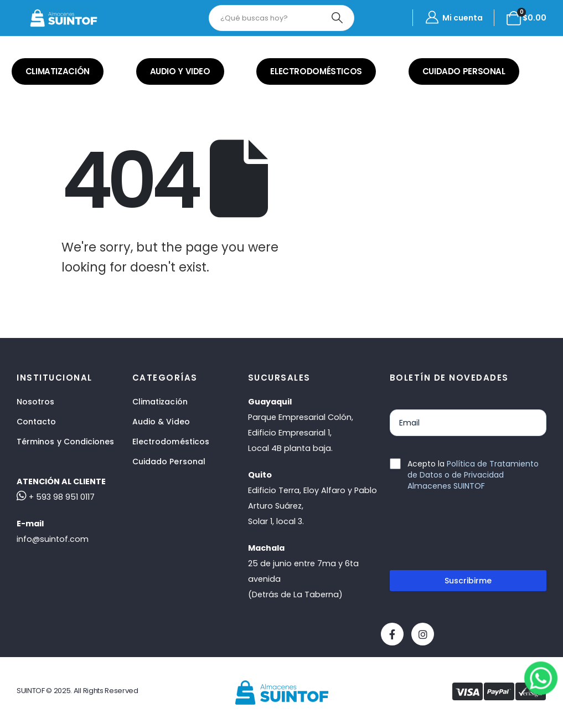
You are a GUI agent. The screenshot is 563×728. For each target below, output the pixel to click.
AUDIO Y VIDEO (180, 71)
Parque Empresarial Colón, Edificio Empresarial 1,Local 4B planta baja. (301, 433)
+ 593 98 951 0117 (56, 497)
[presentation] (474, 535)
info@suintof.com (53, 539)
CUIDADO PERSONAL (464, 71)
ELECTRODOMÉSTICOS (316, 71)
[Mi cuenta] (453, 18)
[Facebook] (392, 634)
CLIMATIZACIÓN (58, 71)
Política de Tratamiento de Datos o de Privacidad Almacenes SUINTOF (473, 475)
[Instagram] (423, 634)
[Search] (337, 18)
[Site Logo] (64, 18)
